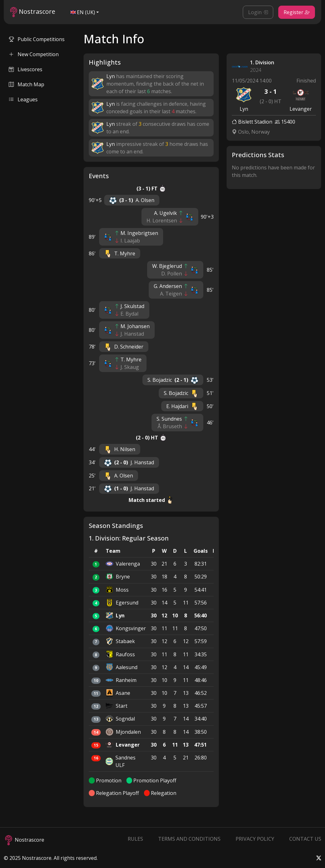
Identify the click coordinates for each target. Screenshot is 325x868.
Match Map (27, 84)
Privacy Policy (255, 839)
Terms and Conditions (189, 839)
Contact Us (305, 839)
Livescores (26, 69)
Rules (135, 839)
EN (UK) (83, 12)
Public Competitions (37, 39)
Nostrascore (33, 12)
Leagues (23, 99)
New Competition (34, 54)
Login (258, 12)
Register (297, 12)
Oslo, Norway (251, 132)
